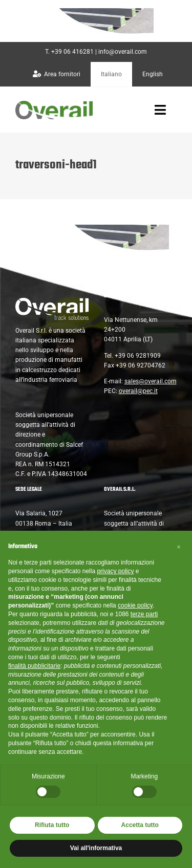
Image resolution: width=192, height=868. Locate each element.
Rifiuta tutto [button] (52, 825)
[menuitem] (111, 74)
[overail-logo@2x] (54, 105)
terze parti (144, 614)
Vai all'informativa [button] (96, 848)
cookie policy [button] (135, 605)
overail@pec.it (138, 391)
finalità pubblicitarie (34, 666)
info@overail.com (123, 52)
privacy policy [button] (115, 571)
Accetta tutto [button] (140, 825)
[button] (179, 547)
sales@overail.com (151, 381)
